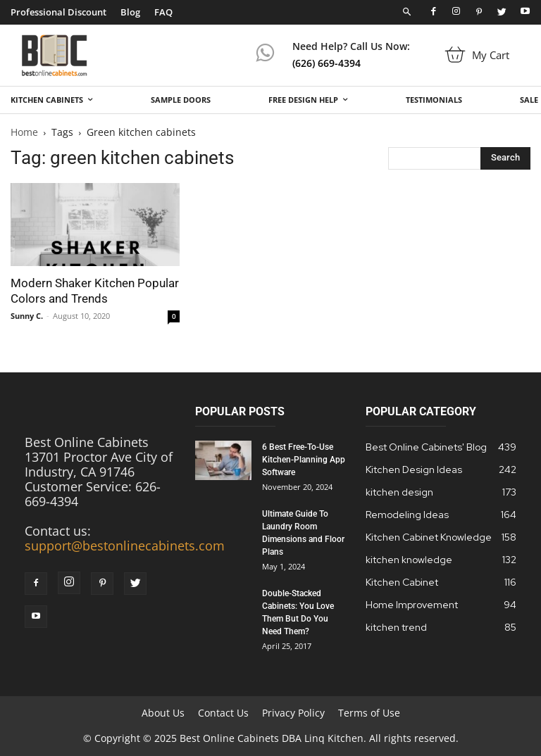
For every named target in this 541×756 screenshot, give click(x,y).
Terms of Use (369, 713)
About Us (163, 713)
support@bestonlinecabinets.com (125, 546)
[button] (408, 12)
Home (24, 132)
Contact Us (223, 713)
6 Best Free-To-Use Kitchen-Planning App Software (304, 460)
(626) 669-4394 (327, 63)
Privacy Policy (293, 713)
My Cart (491, 55)
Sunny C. (27, 316)
